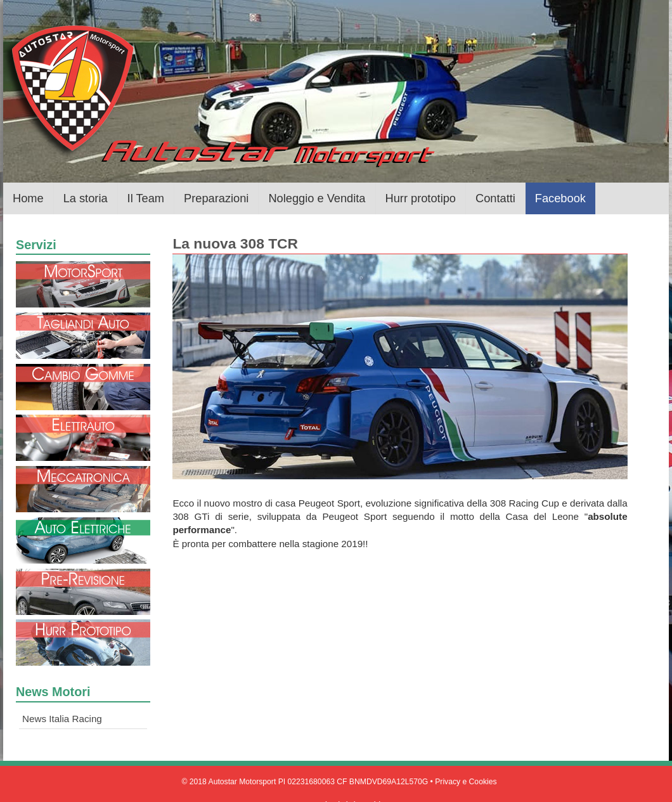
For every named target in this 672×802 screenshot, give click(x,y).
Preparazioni (216, 198)
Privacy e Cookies (466, 782)
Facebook (560, 198)
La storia (86, 198)
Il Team (146, 198)
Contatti (495, 198)
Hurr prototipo (421, 198)
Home (28, 198)
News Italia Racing (62, 719)
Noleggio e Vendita (317, 198)
